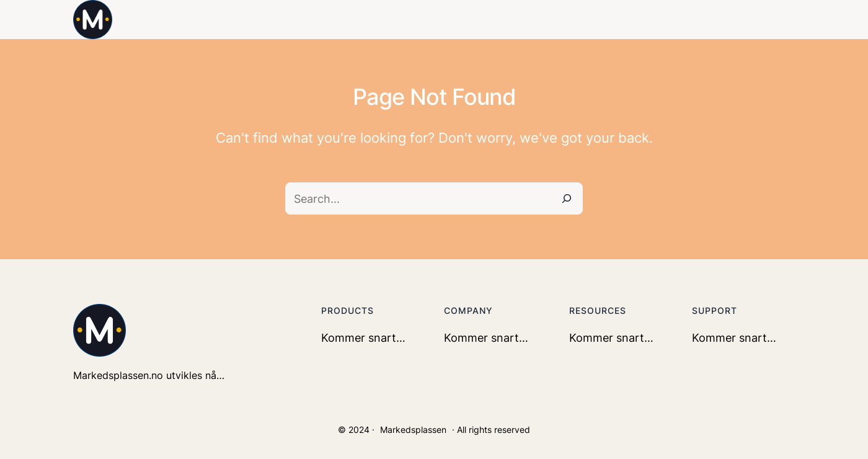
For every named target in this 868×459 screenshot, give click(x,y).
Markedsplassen (413, 430)
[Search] (567, 198)
